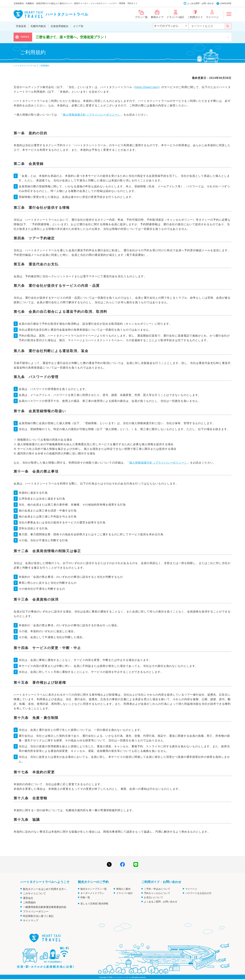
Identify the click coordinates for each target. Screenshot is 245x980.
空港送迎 (21, 26)
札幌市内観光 (38, 26)
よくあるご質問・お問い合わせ (161, 902)
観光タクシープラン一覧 (94, 889)
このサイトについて (34, 893)
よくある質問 (193, 3)
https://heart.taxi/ (147, 87)
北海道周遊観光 (59, 26)
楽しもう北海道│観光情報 (94, 904)
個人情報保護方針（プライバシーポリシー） (92, 115)
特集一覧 (85, 897)
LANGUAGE (226, 3)
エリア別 (78, 26)
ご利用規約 (29, 902)
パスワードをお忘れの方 (198, 893)
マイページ (191, 889)
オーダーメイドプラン (92, 893)
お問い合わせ (208, 3)
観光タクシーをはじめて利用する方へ (45, 889)
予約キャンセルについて (157, 893)
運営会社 (28, 898)
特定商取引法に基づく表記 (38, 916)
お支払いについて (153, 897)
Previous (17, 37)
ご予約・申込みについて (157, 889)
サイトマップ (31, 920)
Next (228, 37)
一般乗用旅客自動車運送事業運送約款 (45, 907)
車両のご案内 (123, 889)
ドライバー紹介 (125, 893)
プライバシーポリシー (36, 911)
